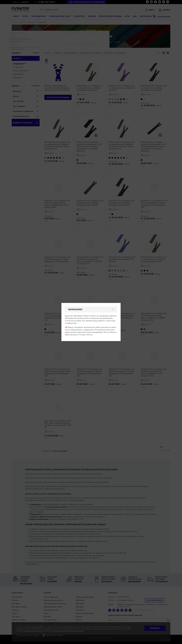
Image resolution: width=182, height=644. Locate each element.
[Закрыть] (113, 309)
